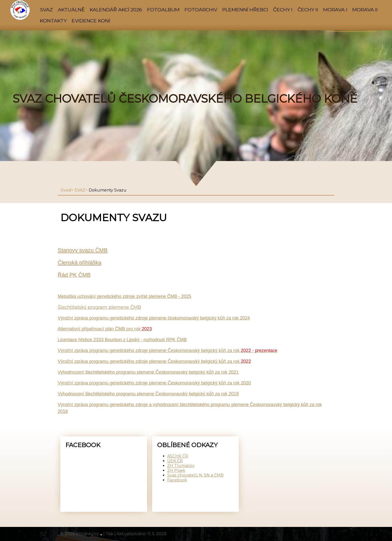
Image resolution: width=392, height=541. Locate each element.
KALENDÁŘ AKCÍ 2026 (116, 10)
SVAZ (46, 10)
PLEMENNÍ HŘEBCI (245, 10)
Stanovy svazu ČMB (83, 250)
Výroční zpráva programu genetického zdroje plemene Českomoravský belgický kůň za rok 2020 (154, 383)
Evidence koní (91, 21)
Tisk (110, 534)
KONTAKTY (53, 21)
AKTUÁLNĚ (71, 10)
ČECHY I (283, 10)
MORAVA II (365, 10)
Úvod (66, 190)
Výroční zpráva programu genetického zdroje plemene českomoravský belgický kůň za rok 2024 (154, 318)
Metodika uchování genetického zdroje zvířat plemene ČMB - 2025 (125, 296)
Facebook (177, 480)
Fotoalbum (163, 10)
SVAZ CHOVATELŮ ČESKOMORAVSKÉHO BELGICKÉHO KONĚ (185, 99)
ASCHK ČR (178, 456)
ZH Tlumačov (181, 466)
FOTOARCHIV (201, 10)
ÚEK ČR (175, 461)
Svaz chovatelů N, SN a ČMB (195, 475)
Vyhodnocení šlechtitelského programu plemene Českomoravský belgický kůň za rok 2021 (148, 372)
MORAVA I (335, 10)
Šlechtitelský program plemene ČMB (99, 307)
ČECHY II (308, 10)
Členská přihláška (80, 263)
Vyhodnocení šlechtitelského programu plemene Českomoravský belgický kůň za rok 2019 (148, 394)
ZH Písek (176, 470)
